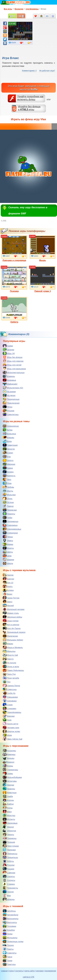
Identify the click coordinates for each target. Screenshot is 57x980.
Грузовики (9, 926)
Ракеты (8, 949)
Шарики (8, 559)
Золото (8, 460)
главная (4, 971)
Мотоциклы (10, 938)
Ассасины (9, 751)
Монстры (9, 815)
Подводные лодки (13, 941)
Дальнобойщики (12, 777)
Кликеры (9, 376)
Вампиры (9, 754)
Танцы (8, 537)
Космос (8, 472)
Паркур (8, 506)
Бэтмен (8, 590)
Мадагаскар (10, 636)
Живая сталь (11, 613)
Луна (7, 483)
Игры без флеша (13, 357)
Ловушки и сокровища (14, 248)
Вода (7, 441)
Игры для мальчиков (14, 369)
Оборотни (9, 831)
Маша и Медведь (13, 647)
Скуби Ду (9, 693)
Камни (8, 468)
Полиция (9, 842)
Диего (8, 602)
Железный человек (14, 609)
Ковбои (8, 804)
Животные (10, 792)
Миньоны (9, 651)
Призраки (9, 850)
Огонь (8, 498)
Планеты (9, 514)
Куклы (8, 808)
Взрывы (8, 437)
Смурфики (10, 701)
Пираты (8, 834)
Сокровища (10, 525)
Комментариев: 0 (29, 71)
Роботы (8, 861)
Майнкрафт (10, 384)
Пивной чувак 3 (43, 279)
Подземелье (10, 521)
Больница (9, 434)
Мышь (43, 248)
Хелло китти (10, 724)
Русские (9, 411)
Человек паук (11, 727)
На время (9, 392)
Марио (8, 644)
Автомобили (10, 915)
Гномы (8, 773)
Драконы (9, 789)
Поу (7, 682)
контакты (19, 971)
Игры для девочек (13, 361)
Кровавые (9, 380)
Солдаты (9, 880)
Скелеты (9, 876)
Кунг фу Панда (12, 628)
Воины (8, 766)
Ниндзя (8, 827)
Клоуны (8, 800)
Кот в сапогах (11, 624)
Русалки (9, 865)
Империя (9, 464)
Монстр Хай (10, 655)
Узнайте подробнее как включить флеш (30, 98)
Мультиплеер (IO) (13, 388)
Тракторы (9, 964)
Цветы (8, 552)
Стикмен (9, 884)
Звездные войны (12, 617)
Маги (7, 812)
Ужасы (8, 540)
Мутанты (9, 819)
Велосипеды (11, 919)
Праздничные (11, 399)
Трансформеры (12, 712)
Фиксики (9, 716)
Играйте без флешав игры (29, 108)
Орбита (14, 310)
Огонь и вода (11, 666)
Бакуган (8, 579)
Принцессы (10, 854)
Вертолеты (10, 922)
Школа (8, 563)
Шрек (7, 735)
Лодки (8, 934)
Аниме (8, 346)
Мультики (9, 495)
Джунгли (9, 449)
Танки (8, 960)
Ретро (8, 407)
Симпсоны (10, 689)
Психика (14, 279)
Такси (7, 957)
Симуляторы (11, 414)
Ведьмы (9, 758)
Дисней (8, 605)
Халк (7, 720)
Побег (8, 518)
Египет (8, 453)
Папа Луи (9, 674)
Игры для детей (12, 365)
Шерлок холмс (11, 731)
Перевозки (10, 510)
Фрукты (8, 548)
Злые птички (11, 621)
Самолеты (10, 953)
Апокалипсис (11, 426)
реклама (40, 971)
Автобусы (9, 911)
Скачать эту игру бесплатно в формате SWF (28, 210)
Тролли (8, 892)
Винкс (8, 594)
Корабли (9, 930)
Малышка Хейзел (13, 640)
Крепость (9, 476)
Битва (8, 430)
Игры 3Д (9, 353)
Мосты (8, 491)
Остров (8, 502)
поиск (11, 971)
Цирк (7, 556)
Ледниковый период (14, 632)
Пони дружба (11, 678)
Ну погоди (9, 663)
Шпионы (9, 899)
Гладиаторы (10, 770)
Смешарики (10, 697)
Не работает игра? (47, 71)
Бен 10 (8, 583)
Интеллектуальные (14, 372)
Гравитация (10, 445)
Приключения (11, 403)
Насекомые (10, 823)
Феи (7, 895)
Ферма (8, 544)
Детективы (10, 781)
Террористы (10, 888)
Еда (7, 457)
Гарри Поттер (11, 598)
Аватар (8, 575)
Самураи (9, 873)
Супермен (9, 708)
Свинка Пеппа (11, 686)
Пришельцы (10, 857)
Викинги (9, 762)
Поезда (8, 945)
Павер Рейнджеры (13, 670)
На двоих (9, 395)
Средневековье (12, 529)
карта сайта (30, 971)
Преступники (11, 846)
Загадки (8, 350)
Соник (8, 705)
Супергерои (10, 533)
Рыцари (8, 869)
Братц (8, 586)
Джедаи (8, 785)
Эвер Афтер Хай (12, 739)
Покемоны (10, 838)
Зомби (8, 796)
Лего (7, 479)
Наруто (8, 659)
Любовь (8, 487)
